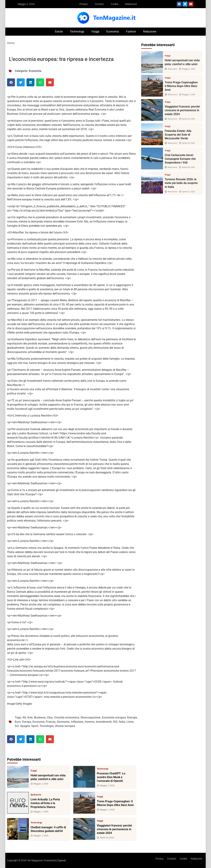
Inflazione (77, 722)
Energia (132, 717)
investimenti (104, 722)
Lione (130, 722)
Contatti (99, 4)
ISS (115, 722)
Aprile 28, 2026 (187, 167)
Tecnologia (47, 726)
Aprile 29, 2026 (187, 143)
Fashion (131, 32)
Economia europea (114, 717)
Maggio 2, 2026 (39, 784)
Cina (50, 717)
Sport (35, 726)
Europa (27, 722)
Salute (59, 32)
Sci (17, 726)
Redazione (131, 4)
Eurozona (39, 722)
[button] (11, 82)
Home (11, 43)
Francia (51, 722)
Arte (30, 717)
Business (40, 717)
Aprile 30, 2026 (105, 838)
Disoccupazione (91, 717)
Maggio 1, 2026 (39, 812)
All (24, 717)
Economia (113, 32)
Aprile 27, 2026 (187, 192)
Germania (63, 722)
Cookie (115, 4)
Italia (122, 722)
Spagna (25, 726)
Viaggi (95, 32)
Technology (77, 32)
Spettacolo (36, 795)
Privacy (84, 4)
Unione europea (65, 726)
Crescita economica (67, 717)
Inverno (90, 722)
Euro (18, 722)
